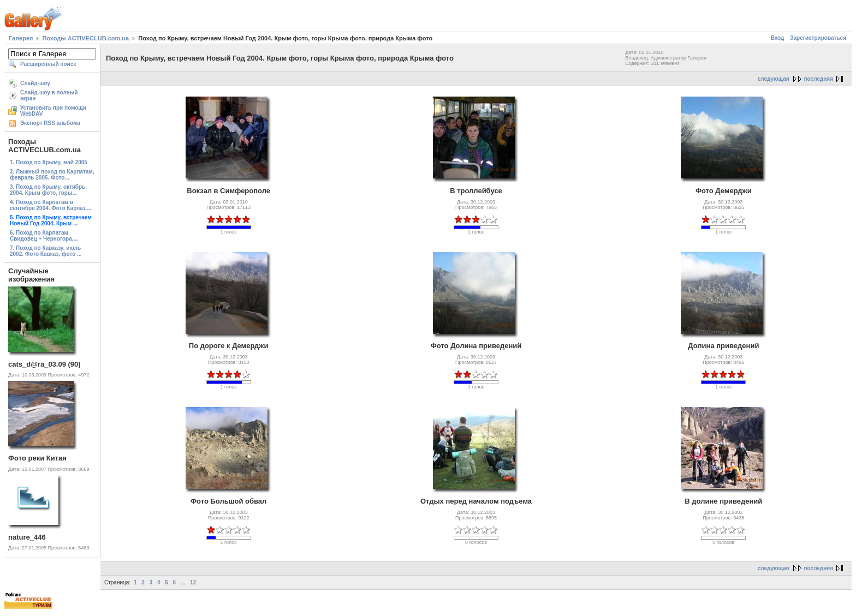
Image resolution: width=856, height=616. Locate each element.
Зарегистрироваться (818, 38)
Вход (778, 38)
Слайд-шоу (35, 83)
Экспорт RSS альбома (50, 123)
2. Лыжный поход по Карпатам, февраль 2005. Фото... (52, 175)
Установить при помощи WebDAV (53, 111)
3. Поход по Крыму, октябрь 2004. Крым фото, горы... (47, 190)
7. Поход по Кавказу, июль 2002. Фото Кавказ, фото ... (46, 251)
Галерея (21, 38)
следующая (774, 79)
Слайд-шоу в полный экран (49, 95)
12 (193, 582)
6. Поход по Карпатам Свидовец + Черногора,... (44, 236)
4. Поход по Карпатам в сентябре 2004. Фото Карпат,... (50, 205)
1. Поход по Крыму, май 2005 (49, 162)
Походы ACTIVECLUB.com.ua (86, 38)
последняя (819, 79)
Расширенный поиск (48, 64)
